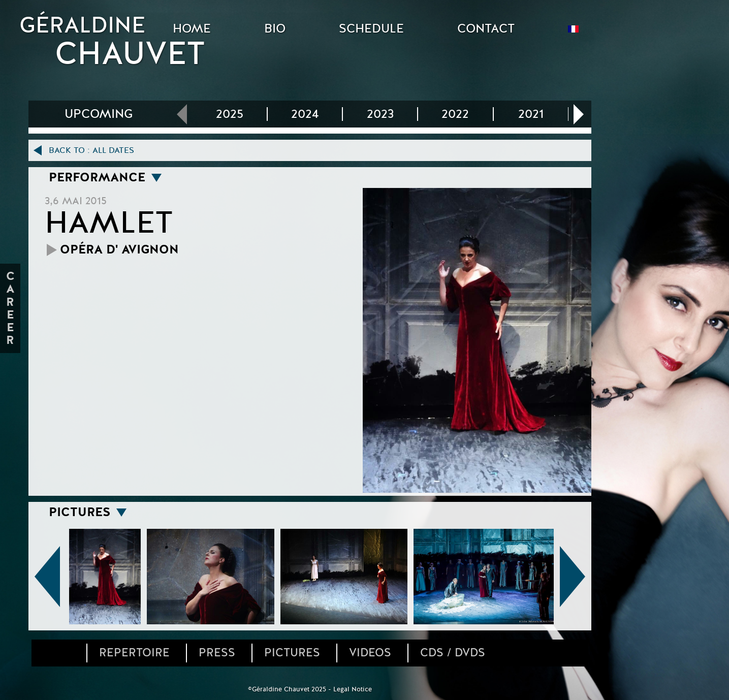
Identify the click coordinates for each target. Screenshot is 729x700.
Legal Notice (353, 689)
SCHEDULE (371, 29)
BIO (275, 29)
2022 (455, 114)
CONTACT (486, 29)
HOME (192, 29)
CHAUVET (130, 54)
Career (11, 308)
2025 (230, 114)
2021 (531, 114)
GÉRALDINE (82, 25)
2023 (380, 114)
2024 (305, 114)
